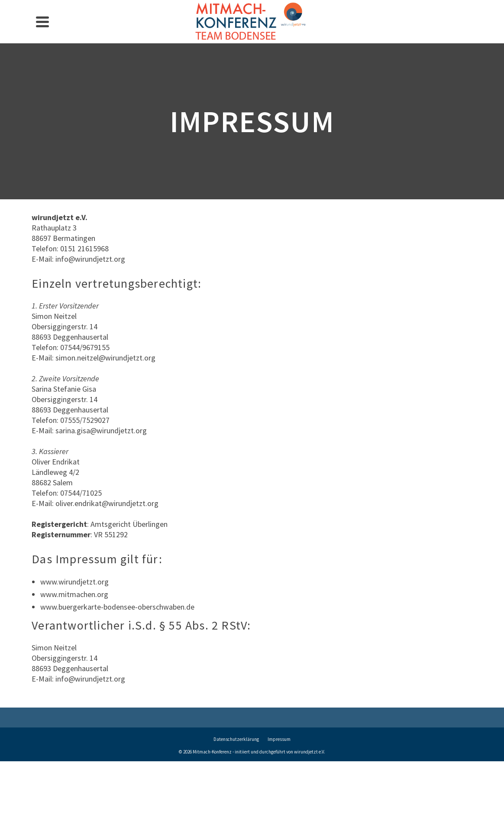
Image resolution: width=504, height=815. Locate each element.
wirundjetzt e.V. (310, 752)
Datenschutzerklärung (236, 739)
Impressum (279, 739)
